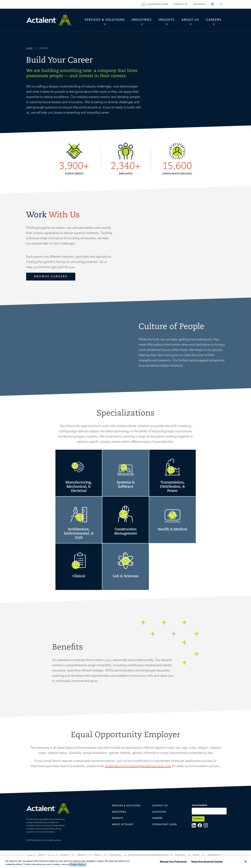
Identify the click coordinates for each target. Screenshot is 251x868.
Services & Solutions (105, 20)
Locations (199, 4)
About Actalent (123, 825)
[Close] (245, 862)
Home (49, 20)
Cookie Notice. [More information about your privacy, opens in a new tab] (78, 864)
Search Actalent (221, 4)
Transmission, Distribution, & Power (172, 473)
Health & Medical (172, 520)
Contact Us (160, 806)
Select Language (212, 4)
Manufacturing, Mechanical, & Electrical (79, 473)
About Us (190, 20)
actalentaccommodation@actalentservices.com (138, 766)
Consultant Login (157, 4)
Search (198, 819)
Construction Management (126, 520)
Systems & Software (126, 473)
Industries (142, 20)
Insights (167, 20)
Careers (214, 20)
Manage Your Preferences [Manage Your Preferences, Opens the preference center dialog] (173, 862)
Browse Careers (51, 277)
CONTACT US (181, 4)
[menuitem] (105, 20)
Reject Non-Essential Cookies (207, 862)
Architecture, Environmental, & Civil (79, 520)
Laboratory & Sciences (126, 567)
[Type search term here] (209, 811)
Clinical (79, 567)
